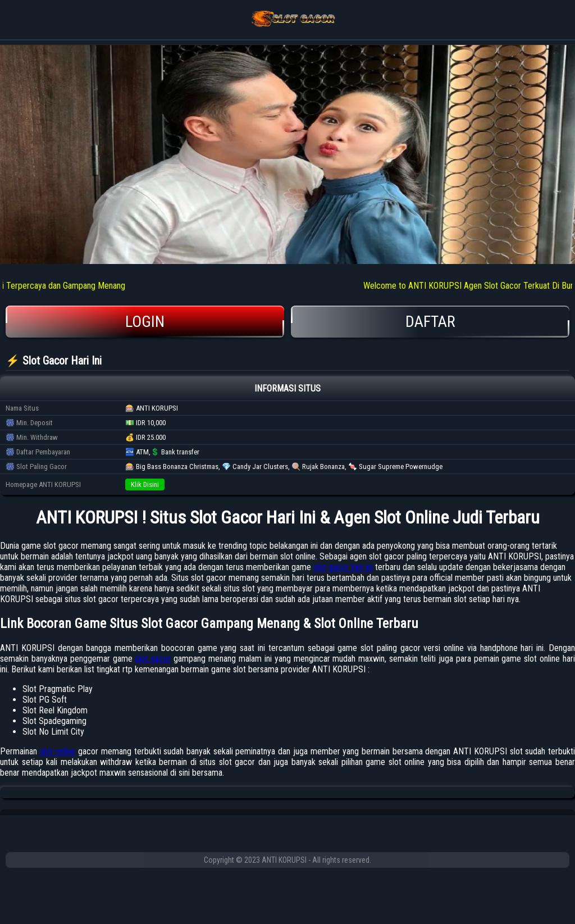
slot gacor (153, 659)
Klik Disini (145, 484)
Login (145, 322)
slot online (58, 751)
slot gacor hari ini (343, 567)
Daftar (430, 322)
